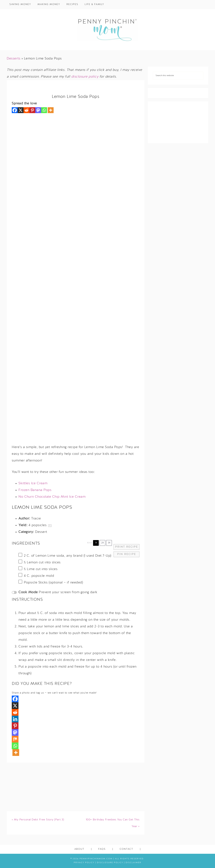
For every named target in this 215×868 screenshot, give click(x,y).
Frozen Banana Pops (35, 490)
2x (103, 543)
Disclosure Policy (110, 863)
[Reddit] (26, 110)
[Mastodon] (38, 110)
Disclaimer (133, 863)
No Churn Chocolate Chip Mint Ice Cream (52, 497)
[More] (51, 110)
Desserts (14, 59)
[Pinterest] (32, 110)
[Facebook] (15, 110)
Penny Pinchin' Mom (107, 30)
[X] (21, 110)
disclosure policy (85, 77)
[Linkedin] (15, 719)
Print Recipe (126, 547)
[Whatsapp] (44, 110)
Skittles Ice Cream (33, 483)
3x (109, 543)
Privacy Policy (84, 863)
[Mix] (15, 739)
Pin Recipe (126, 554)
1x (96, 543)
